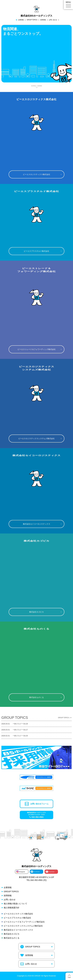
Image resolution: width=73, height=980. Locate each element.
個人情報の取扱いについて (15, 904)
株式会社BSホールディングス (36, 16)
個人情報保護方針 (12, 908)
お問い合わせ (53, 20)
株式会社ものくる (36, 697)
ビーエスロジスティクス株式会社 (37, 174)
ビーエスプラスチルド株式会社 (36, 251)
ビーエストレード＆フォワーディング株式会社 (37, 349)
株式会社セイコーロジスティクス (37, 524)
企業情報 (21, 20)
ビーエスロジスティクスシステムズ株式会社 (36, 439)
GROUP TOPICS (32, 20)
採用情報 (43, 20)
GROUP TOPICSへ (64, 718)
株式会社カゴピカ (36, 612)
